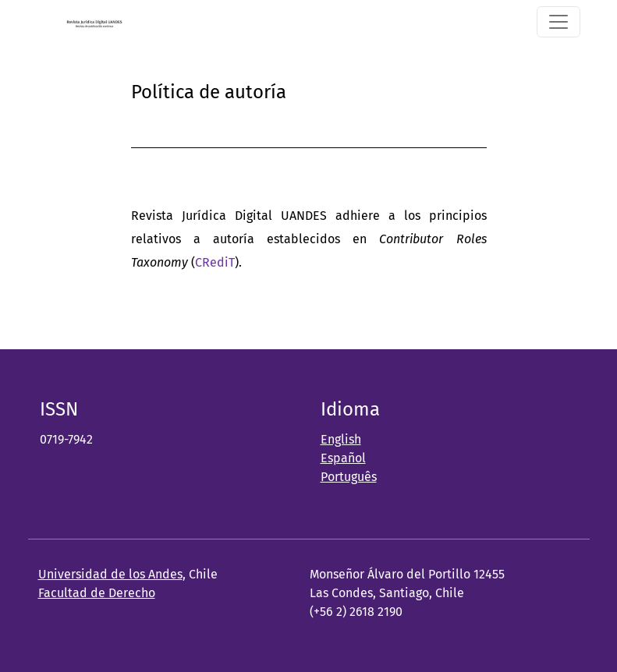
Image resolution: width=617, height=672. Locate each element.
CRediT (215, 262)
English (341, 439)
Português (349, 477)
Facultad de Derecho (97, 593)
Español (343, 458)
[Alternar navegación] (558, 22)
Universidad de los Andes (110, 574)
